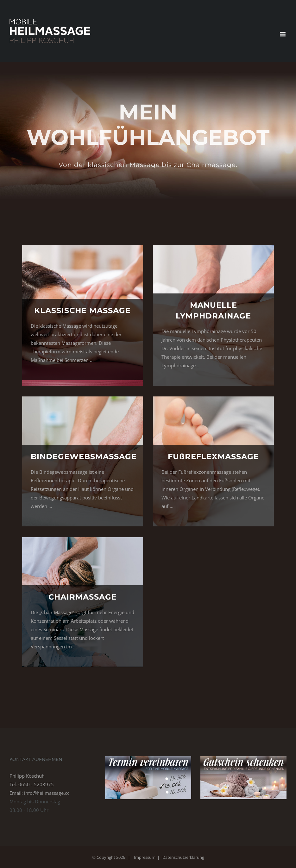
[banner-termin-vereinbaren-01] (148, 758)
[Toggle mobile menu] (283, 34)
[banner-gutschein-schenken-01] (243, 758)
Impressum (145, 857)
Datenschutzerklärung (183, 857)
